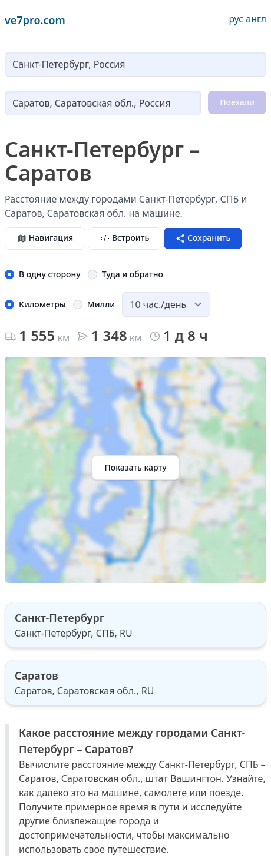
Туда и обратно (133, 274)
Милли (101, 304)
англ (256, 19)
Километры (42, 304)
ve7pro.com (35, 20)
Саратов (37, 675)
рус (236, 19)
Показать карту (135, 467)
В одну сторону (50, 274)
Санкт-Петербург (60, 618)
